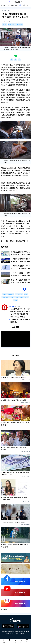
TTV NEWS (4, 11)
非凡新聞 (12, 306)
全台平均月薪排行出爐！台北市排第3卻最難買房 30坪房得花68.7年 (20, 310)
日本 (5, 25)
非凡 (27, 297)
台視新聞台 (4, 609)
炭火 (12, 297)
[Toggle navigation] (27, 640)
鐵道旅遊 (11, 25)
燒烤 (17, 297)
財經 (9, 11)
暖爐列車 (5, 297)
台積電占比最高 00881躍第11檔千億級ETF (20, 320)
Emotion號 (20, 25)
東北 (26, 294)
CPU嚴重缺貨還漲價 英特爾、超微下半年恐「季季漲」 (20, 315)
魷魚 (22, 297)
